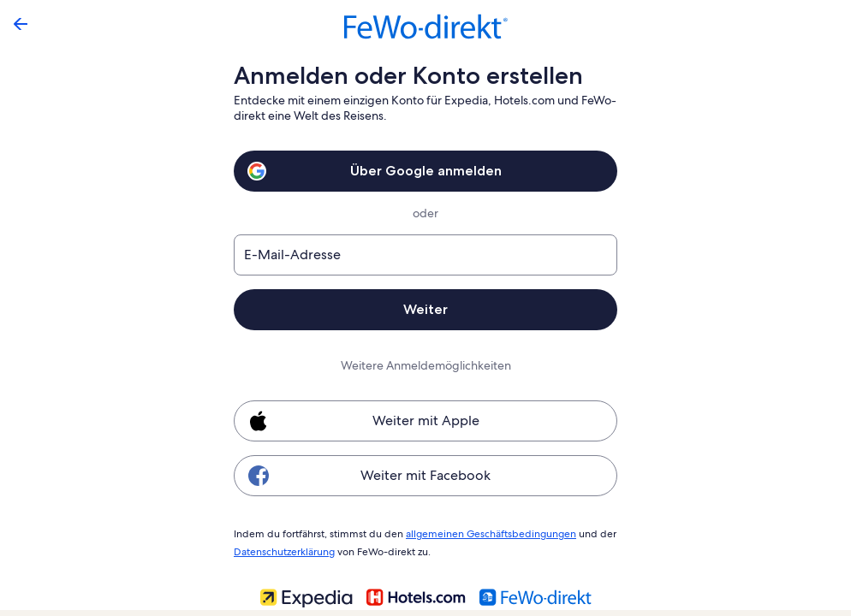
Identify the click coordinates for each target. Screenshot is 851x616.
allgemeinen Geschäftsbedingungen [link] (482, 533)
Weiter (425, 309)
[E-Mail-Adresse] (425, 255)
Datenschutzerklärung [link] (284, 549)
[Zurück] (21, 24)
